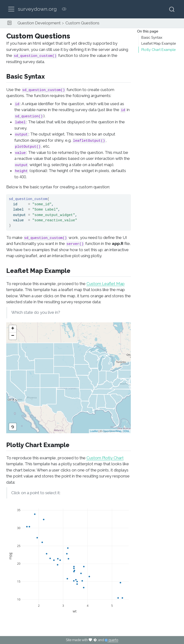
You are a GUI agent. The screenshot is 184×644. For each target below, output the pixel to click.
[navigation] (142, 23)
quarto (112, 640)
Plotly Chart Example (158, 50)
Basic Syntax (152, 38)
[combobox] (172, 9)
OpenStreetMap (112, 431)
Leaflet (94, 431)
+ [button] (13, 329)
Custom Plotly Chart (105, 458)
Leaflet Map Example (159, 43)
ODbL (126, 431)
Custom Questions (82, 23)
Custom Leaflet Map (106, 284)
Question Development (39, 23)
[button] (9, 23)
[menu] (11, 9)
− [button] (13, 336)
